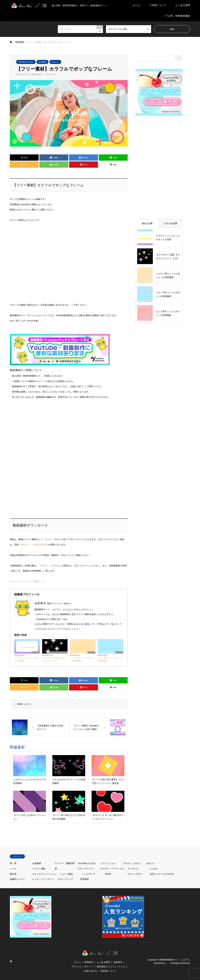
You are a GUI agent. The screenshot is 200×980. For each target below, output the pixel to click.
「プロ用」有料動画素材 (176, 16)
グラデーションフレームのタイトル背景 (26, 659)
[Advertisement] (33, 435)
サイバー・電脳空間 (65, 863)
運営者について (108, 971)
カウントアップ (65, 879)
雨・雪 (13, 863)
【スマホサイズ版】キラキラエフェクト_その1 (54, 659)
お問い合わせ (90, 971)
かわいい (55, 62)
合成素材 (42, 62)
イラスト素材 (39, 869)
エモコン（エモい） (133, 863)
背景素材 (36, 653)
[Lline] (113, 158)
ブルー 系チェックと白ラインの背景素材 (110, 659)
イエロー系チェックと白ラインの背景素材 (82, 659)
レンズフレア (89, 874)
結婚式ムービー (17, 879)
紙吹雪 (13, 874)
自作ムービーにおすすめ (162, 874)
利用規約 (89, 962)
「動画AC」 (49, 539)
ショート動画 (66, 874)
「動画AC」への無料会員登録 (33, 545)
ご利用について (158, 5)
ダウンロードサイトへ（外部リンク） (28, 581)
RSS (11, 961)
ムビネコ (27, 704)
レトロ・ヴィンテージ (43, 879)
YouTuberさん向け (26, 62)
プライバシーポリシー (82, 967)
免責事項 (118, 962)
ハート (13, 869)
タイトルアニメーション (44, 874)
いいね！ (154, 869)
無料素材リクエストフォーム (111, 967)
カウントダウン (135, 874)
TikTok (108, 874)
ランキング (133, 869)
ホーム (136, 5)
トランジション (108, 863)
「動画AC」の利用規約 (50, 566)
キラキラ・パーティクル (58, 653)
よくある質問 (183, 5)
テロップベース (85, 869)
